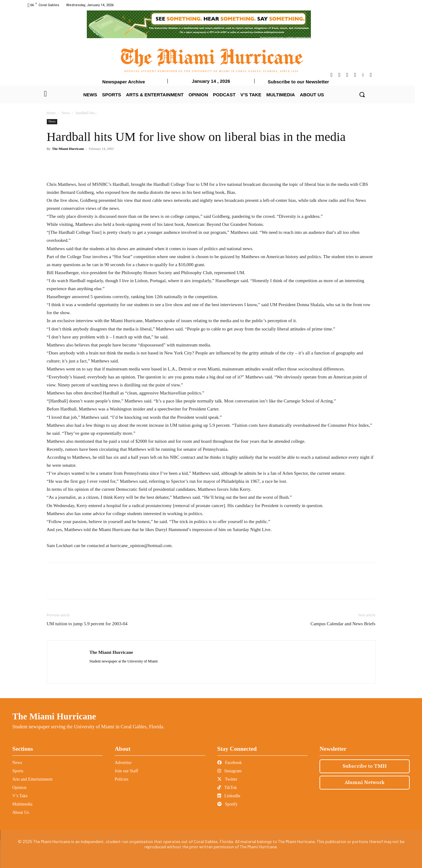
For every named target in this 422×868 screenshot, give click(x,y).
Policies (122, 779)
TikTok (227, 788)
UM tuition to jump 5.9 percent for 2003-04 (87, 624)
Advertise (123, 763)
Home (51, 113)
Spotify (228, 804)
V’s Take (20, 796)
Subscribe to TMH (365, 766)
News (66, 113)
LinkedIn (229, 796)
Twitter (227, 779)
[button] (362, 94)
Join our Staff (127, 771)
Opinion (19, 788)
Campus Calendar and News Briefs (343, 624)
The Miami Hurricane (68, 149)
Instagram (229, 771)
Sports (18, 771)
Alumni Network (365, 782)
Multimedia (22, 804)
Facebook (230, 763)
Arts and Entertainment (32, 779)
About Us (21, 812)
